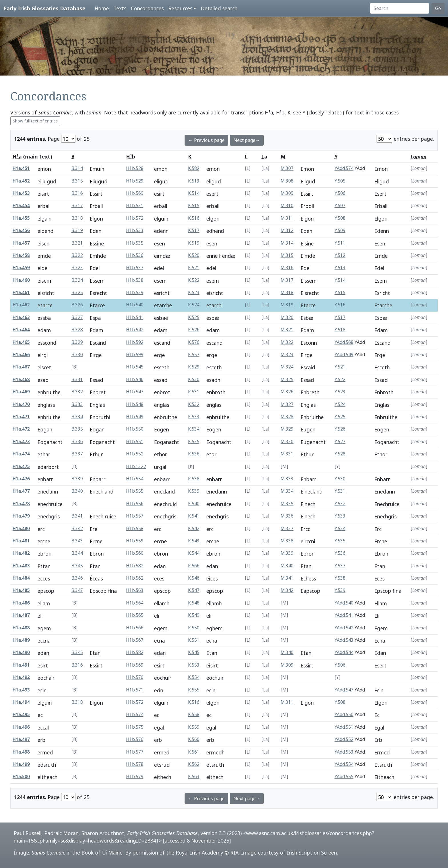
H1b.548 (135, 404)
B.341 (77, 516)
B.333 (77, 404)
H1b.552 (135, 454)
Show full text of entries (35, 121)
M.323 (287, 355)
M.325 (287, 379)
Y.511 (340, 243)
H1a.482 (21, 553)
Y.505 (340, 181)
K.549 (194, 615)
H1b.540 (135, 305)
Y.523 (340, 392)
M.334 (287, 491)
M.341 (287, 578)
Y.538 (340, 578)
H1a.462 (21, 305)
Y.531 (340, 491)
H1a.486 (21, 603)
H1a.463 (21, 317)
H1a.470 (21, 404)
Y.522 (340, 379)
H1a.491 (21, 665)
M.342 (287, 590)
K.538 (194, 479)
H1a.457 (21, 243)
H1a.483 (21, 566)
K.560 (194, 739)
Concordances (147, 8)
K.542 (194, 529)
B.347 (77, 590)
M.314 (287, 243)
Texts (120, 8)
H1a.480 (21, 529)
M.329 (287, 429)
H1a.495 (21, 715)
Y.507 (340, 206)
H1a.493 (21, 690)
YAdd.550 (344, 715)
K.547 (194, 590)
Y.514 (340, 280)
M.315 (287, 255)
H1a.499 (21, 764)
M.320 (287, 317)
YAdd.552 (344, 739)
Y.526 (340, 429)
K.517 (194, 230)
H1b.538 (135, 280)
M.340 (287, 566)
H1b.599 (135, 355)
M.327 (287, 404)
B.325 (77, 293)
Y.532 (340, 504)
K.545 (194, 652)
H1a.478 (21, 504)
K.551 (194, 640)
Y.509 (340, 230)
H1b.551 (135, 442)
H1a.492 (21, 677)
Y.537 (340, 566)
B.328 (77, 330)
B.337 (77, 454)
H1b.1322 (136, 466)
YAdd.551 (344, 727)
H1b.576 (135, 739)
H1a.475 (21, 466)
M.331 (287, 454)
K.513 (194, 181)
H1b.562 (135, 578)
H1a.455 (21, 218)
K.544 (194, 553)
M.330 (287, 442)
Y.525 (340, 417)
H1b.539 (135, 293)
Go (438, 8)
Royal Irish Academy (199, 853)
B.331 (77, 379)
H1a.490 (21, 652)
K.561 (194, 752)
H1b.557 (135, 516)
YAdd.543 (344, 640)
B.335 (77, 429)
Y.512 (340, 255)
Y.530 (340, 479)
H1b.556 (135, 504)
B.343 (77, 541)
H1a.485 (21, 590)
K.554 (194, 677)
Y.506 (340, 193)
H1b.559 (135, 541)
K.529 (194, 367)
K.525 (194, 317)
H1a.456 (21, 230)
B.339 (77, 479)
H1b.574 (135, 715)
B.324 (77, 280)
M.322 (287, 342)
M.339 (287, 553)
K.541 (194, 516)
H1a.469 (21, 392)
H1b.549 (135, 417)
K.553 (194, 665)
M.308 (287, 181)
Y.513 (340, 268)
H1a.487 (21, 615)
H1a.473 (21, 442)
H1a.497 (21, 739)
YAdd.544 (344, 652)
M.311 (287, 218)
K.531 (194, 392)
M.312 (287, 230)
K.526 (194, 330)
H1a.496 (21, 727)
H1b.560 (135, 553)
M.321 (287, 330)
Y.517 (340, 317)
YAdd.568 (344, 342)
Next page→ (247, 140)
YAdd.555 (344, 777)
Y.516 (340, 305)
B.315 (77, 181)
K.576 (194, 342)
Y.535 (340, 541)
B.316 (77, 193)
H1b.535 (135, 243)
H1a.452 (21, 181)
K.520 (194, 255)
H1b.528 (135, 168)
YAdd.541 (344, 615)
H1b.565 (135, 615)
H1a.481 (21, 541)
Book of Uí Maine (102, 853)
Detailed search (219, 8)
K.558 (194, 715)
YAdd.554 (344, 764)
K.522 (194, 280)
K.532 (194, 404)
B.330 (77, 355)
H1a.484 (21, 578)
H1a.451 (21, 168)
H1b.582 (135, 566)
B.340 (77, 491)
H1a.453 (21, 193)
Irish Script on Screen (312, 853)
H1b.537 (135, 268)
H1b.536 (135, 255)
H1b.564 (135, 603)
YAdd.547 (344, 690)
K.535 (194, 442)
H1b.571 (135, 690)
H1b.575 (135, 727)
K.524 (194, 305)
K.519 (194, 243)
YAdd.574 (344, 168)
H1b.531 (135, 206)
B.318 (77, 218)
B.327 (77, 317)
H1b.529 (135, 181)
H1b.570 (135, 677)
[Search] (400, 8)
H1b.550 (135, 429)
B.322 (77, 255)
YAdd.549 (344, 355)
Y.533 (340, 516)
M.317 (287, 280)
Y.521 (340, 367)
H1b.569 (135, 193)
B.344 (77, 553)
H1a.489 (21, 640)
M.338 (287, 541)
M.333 (287, 479)
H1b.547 (135, 392)
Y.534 (340, 529)
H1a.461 (21, 293)
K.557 (194, 355)
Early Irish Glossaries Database (44, 8)
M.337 (287, 529)
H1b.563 (135, 590)
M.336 (287, 516)
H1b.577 (135, 752)
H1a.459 (21, 268)
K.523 (194, 293)
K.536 (194, 454)
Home (102, 8)
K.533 (194, 417)
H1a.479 (21, 516)
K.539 (194, 491)
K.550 (194, 628)
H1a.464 (21, 330)
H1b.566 (135, 628)
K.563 (194, 777)
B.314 (77, 168)
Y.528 (340, 454)
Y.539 (340, 590)
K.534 (194, 429)
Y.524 (340, 404)
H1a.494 (21, 702)
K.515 (194, 206)
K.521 (194, 268)
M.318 (287, 293)
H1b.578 (135, 764)
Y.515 (340, 293)
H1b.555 (135, 491)
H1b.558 (135, 529)
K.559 (194, 727)
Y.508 (340, 218)
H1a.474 (21, 454)
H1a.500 (21, 777)
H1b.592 (135, 342)
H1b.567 (135, 640)
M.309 (287, 193)
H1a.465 (21, 342)
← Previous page (206, 140)
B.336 (77, 442)
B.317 (77, 206)
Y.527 (340, 442)
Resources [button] (180, 8)
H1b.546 (135, 379)
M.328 (287, 417)
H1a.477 (21, 491)
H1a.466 (21, 355)
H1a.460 (21, 280)
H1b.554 (135, 479)
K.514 (194, 193)
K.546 (194, 578)
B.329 (77, 342)
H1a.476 (21, 479)
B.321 (77, 243)
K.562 (194, 764)
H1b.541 (135, 317)
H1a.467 (21, 367)
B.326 (77, 305)
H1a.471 (21, 417)
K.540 (194, 504)
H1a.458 (21, 255)
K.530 (194, 379)
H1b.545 (135, 367)
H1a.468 (21, 379)
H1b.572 (135, 218)
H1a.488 (21, 628)
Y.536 (340, 553)
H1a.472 (21, 429)
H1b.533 (135, 230)
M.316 (287, 268)
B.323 (77, 268)
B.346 (77, 578)
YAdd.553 (344, 752)
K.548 (194, 603)
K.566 (194, 566)
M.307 (287, 168)
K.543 (194, 541)
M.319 (287, 305)
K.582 (194, 168)
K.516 (194, 218)
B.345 (77, 566)
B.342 (77, 529)
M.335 (287, 504)
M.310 (287, 206)
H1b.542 (135, 330)
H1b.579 (135, 777)
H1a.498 (21, 752)
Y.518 (340, 330)
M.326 (287, 392)
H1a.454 (21, 206)
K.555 (194, 690)
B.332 (77, 392)
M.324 (287, 367)
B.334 (77, 417)
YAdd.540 (344, 603)
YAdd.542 (344, 628)
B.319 (77, 230)
